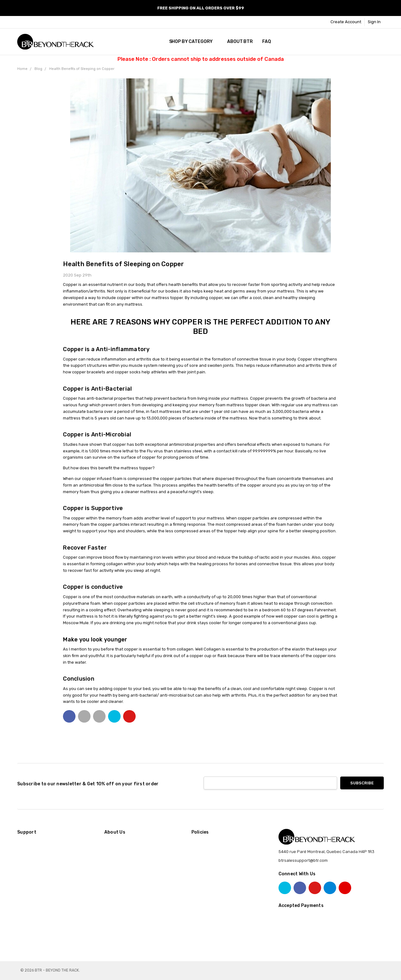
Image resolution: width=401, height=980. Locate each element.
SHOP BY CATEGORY (194, 42)
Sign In (374, 22)
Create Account (346, 22)
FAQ (267, 42)
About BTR (240, 42)
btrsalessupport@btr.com (303, 860)
